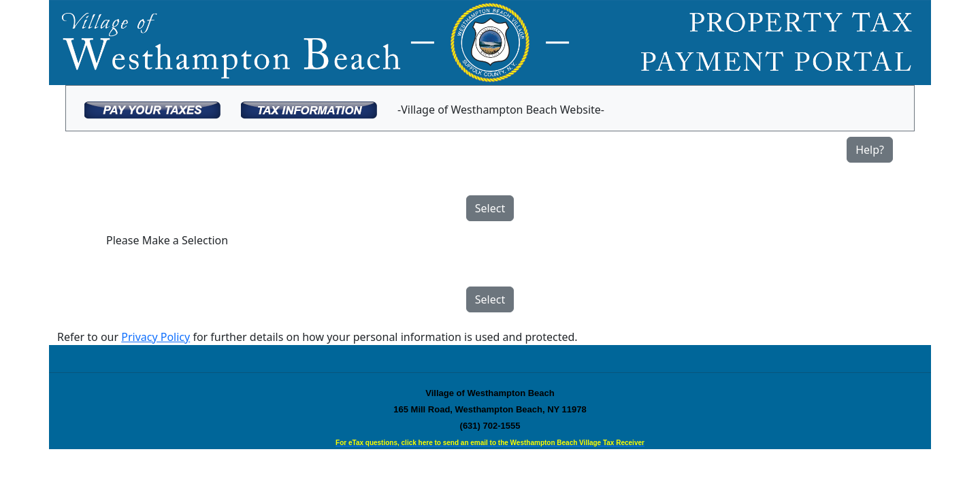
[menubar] (344, 108)
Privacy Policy (156, 337)
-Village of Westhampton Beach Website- (501, 110)
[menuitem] (152, 108)
